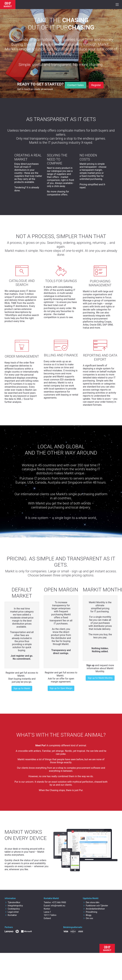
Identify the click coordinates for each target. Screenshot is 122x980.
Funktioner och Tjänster (95, 906)
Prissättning (90, 912)
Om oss (88, 918)
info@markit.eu (58, 906)
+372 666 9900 (59, 902)
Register (96, 85)
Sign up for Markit (22, 688)
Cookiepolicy (12, 909)
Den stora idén (91, 902)
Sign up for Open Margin (61, 688)
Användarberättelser (94, 909)
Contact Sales (76, 85)
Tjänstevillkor (12, 902)
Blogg (87, 915)
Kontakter (11, 915)
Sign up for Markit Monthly (100, 678)
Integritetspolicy (14, 906)
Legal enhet (12, 912)
